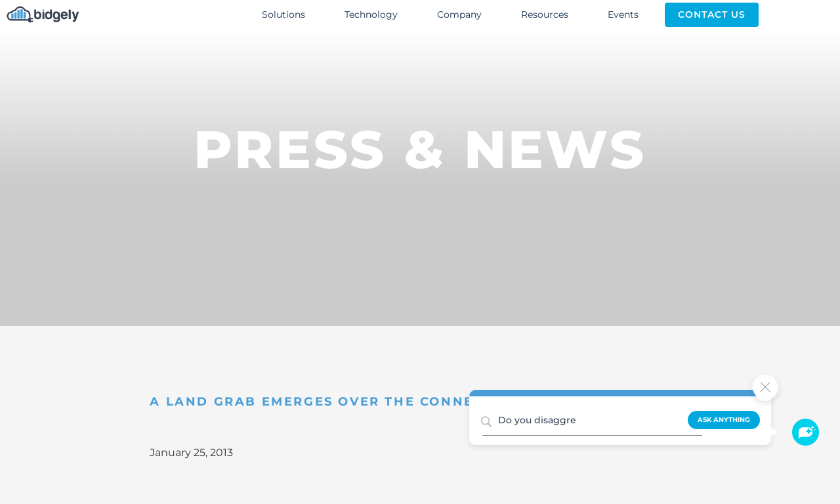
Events (623, 14)
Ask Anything (724, 420)
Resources (545, 14)
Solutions (283, 14)
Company (459, 14)
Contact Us (712, 14)
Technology (371, 14)
